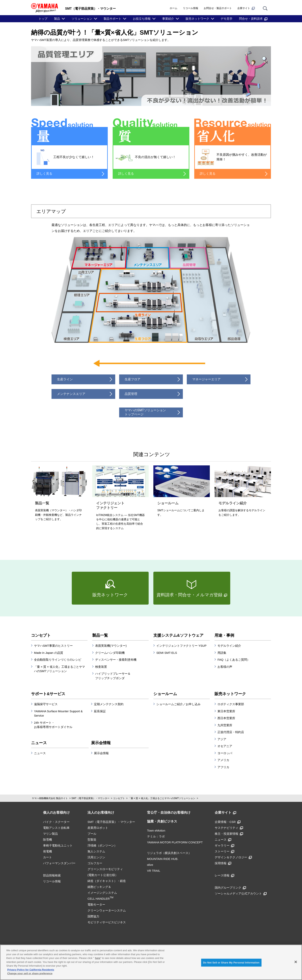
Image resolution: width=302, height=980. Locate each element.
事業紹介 (168, 19)
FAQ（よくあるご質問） (234, 660)
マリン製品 (50, 834)
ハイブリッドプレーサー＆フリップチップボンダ (113, 676)
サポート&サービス (48, 694)
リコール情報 (191, 8)
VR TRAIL (154, 871)
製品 (57, 19)
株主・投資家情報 (229, 834)
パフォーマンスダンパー (59, 863)
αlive (150, 865)
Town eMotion (156, 830)
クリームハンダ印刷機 (110, 653)
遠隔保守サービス (46, 704)
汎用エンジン (96, 857)
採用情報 (223, 863)
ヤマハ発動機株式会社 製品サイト (50, 798)
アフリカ (223, 767)
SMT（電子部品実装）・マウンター (90, 798)
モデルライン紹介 (229, 646)
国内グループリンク (230, 888)
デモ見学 (226, 19)
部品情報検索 (52, 875)
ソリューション (82, 19)
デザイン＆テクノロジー (233, 857)
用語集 (222, 653)
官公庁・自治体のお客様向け (169, 813)
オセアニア (225, 746)
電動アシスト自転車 (56, 828)
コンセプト (41, 635)
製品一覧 (100, 635)
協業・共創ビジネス (162, 821)
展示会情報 (101, 743)
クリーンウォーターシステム (107, 910)
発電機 (47, 851)
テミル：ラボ (156, 836)
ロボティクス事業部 (231, 704)
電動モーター (96, 905)
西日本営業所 (226, 718)
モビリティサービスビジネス (107, 922)
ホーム (174, 8)
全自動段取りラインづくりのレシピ (58, 660)
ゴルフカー (95, 863)
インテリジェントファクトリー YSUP (181, 646)
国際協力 (93, 916)
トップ (43, 19)
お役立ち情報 (142, 19)
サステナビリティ (229, 828)
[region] (151, 962)
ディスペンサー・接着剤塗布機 (116, 660)
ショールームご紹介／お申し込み (178, 704)
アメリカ (223, 760)
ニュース (39, 743)
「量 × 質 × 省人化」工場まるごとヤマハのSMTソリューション (59, 669)
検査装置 (101, 667)
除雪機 (47, 840)
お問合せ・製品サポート (218, 8)
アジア (222, 739)
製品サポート (112, 19)
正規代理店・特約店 (231, 732)
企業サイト (246, 8)
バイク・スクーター (56, 822)
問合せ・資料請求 (253, 19)
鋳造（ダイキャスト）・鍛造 (107, 881)
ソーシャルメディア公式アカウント (241, 893)
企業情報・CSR (228, 822)
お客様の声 (225, 667)
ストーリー (224, 851)
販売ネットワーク (197, 19)
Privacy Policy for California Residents (31, 970)
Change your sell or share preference (30, 973)
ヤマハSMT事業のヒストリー (53, 646)
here (98, 958)
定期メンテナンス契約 (109, 704)
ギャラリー (224, 845)
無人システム (96, 851)
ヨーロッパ (225, 753)
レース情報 (224, 875)
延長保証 (100, 711)
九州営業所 (225, 725)
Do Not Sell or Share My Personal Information (231, 963)
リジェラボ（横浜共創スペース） (169, 853)
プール (92, 834)
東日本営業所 (226, 711)
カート (47, 857)
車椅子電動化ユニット (58, 845)
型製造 (92, 840)
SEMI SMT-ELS (167, 653)
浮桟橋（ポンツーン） (102, 845)
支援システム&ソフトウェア (178, 635)
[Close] (296, 962)
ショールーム (165, 694)
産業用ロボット (98, 828)
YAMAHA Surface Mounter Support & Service (58, 713)
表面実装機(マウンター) (111, 646)
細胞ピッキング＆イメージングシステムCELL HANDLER (102, 893)
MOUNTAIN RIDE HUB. (163, 859)
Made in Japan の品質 (49, 653)
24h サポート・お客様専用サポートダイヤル (53, 725)
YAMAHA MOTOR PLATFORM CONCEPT (175, 842)
